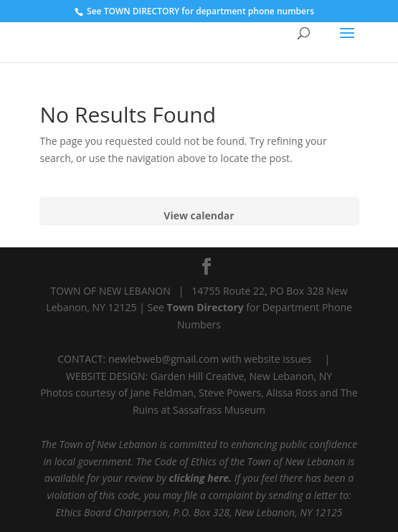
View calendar (199, 215)
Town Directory (207, 307)
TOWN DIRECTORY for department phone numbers (209, 11)
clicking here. (201, 478)
